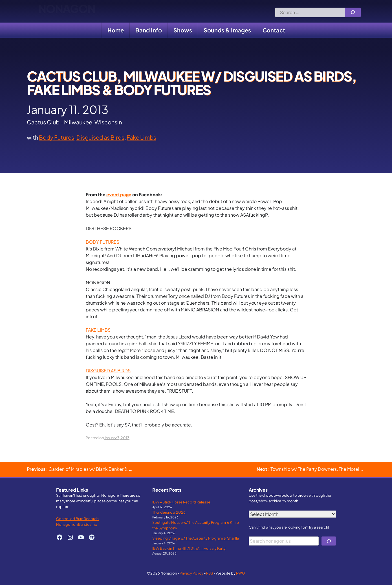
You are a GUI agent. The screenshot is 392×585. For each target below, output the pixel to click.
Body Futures (57, 137)
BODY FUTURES (103, 242)
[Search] (353, 12)
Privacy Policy (191, 573)
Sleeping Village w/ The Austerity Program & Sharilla (196, 538)
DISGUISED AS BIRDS (108, 370)
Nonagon (67, 11)
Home (116, 30)
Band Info (149, 30)
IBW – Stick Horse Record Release (181, 502)
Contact (274, 30)
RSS (210, 573)
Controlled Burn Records (77, 519)
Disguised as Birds (100, 137)
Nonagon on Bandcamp (77, 524)
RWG (241, 573)
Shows (183, 30)
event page (119, 194)
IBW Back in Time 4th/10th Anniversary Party (189, 548)
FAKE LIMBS (98, 330)
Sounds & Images (227, 30)
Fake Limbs (141, 137)
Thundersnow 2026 (169, 512)
